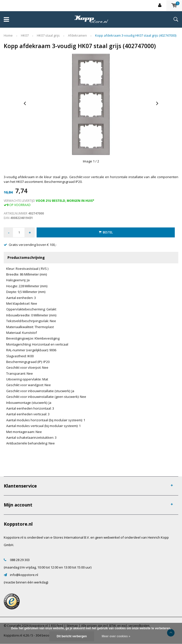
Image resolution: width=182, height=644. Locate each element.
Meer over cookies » (116, 636)
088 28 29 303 (20, 560)
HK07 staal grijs (48, 35)
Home (8, 35)
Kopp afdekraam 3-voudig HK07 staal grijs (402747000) (136, 35)
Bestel (106, 232)
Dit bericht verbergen (72, 636)
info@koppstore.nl (24, 575)
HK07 (25, 35)
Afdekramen (77, 35)
